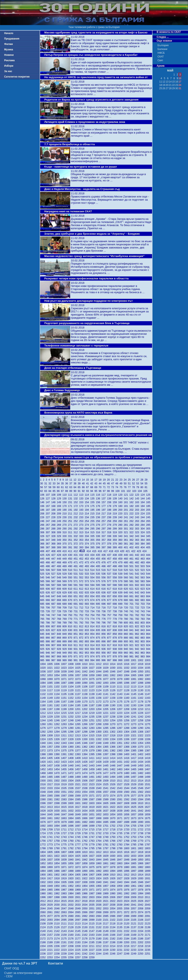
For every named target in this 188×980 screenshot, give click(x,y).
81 (146, 487)
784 (148, 619)
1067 (148, 675)
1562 (141, 792)
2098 (85, 920)
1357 (50, 747)
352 (76, 540)
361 (127, 540)
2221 (50, 950)
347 (49, 540)
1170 (85, 702)
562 (138, 578)
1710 (58, 830)
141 (127, 499)
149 (60, 502)
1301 (106, 732)
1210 (141, 709)
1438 (58, 766)
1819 (148, 852)
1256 (127, 720)
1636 (99, 811)
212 (76, 514)
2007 (120, 897)
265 (148, 521)
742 (138, 611)
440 (127, 555)
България (163, 45)
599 (121, 585)
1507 (92, 781)
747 (54, 615)
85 (55, 491)
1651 (92, 815)
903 (143, 641)
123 (138, 495)
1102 (58, 687)
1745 (78, 837)
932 (82, 649)
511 (76, 570)
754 (93, 615)
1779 (92, 845)
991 (76, 660)
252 (76, 521)
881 (132, 638)
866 (49, 638)
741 (132, 611)
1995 (148, 893)
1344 (72, 743)
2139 (148, 927)
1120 (72, 690)
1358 (58, 747)
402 (132, 547)
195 (93, 510)
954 (93, 653)
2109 (50, 924)
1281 (78, 728)
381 (127, 544)
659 (121, 596)
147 (49, 502)
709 (65, 608)
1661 (50, 818)
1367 (120, 747)
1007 (64, 664)
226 (43, 517)
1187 (92, 705)
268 (54, 525)
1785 (134, 845)
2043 (148, 905)
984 (148, 657)
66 (84, 487)
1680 (72, 822)
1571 (92, 796)
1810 (85, 852)
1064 (127, 675)
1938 (85, 882)
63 (71, 487)
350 (65, 540)
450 (71, 559)
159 (115, 502)
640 (127, 593)
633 (88, 593)
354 (88, 540)
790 (71, 623)
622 (138, 589)
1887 (64, 871)
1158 (113, 698)
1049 (134, 672)
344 (143, 536)
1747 (92, 837)
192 (76, 510)
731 (76, 611)
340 (121, 536)
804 (148, 623)
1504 (72, 781)
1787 (148, 845)
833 (88, 630)
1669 (106, 818)
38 (76, 484)
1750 (113, 837)
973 (88, 657)
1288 (127, 728)
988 (60, 660)
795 (99, 623)
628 (60, 593)
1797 (106, 848)
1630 (58, 811)
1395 (92, 754)
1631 (64, 811)
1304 (127, 732)
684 (148, 600)
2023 (120, 901)
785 (43, 623)
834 (93, 630)
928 (60, 649)
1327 (64, 739)
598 (115, 585)
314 (88, 532)
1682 (85, 822)
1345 (78, 743)
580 (127, 581)
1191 (120, 705)
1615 (64, 807)
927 (54, 649)
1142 (113, 694)
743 (143, 611)
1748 (99, 837)
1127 (120, 690)
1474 (85, 773)
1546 (141, 788)
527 (54, 574)
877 (110, 638)
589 (65, 585)
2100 (99, 920)
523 (143, 570)
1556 (99, 792)
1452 (44, 769)
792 (82, 623)
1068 (44, 679)
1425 (78, 762)
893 (88, 641)
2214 (113, 946)
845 (43, 634)
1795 (92, 848)
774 (93, 619)
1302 (113, 732)
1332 (99, 739)
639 (121, 593)
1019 (148, 664)
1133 (50, 694)
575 (99, 581)
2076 (44, 916)
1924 (99, 878)
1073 (78, 679)
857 (110, 634)
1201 (78, 709)
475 (99, 563)
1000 (127, 660)
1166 (58, 702)
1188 (99, 705)
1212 (44, 713)
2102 (113, 920)
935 (99, 649)
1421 (50, 762)
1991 (120, 893)
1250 (85, 720)
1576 (127, 796)
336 (99, 536)
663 (143, 596)
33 (55, 484)
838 (115, 630)
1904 (72, 875)
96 (101, 491)
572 (82, 581)
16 (92, 480)
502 (138, 566)
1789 (50, 848)
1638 (113, 811)
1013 (106, 664)
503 (143, 566)
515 (99, 570)
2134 (113, 927)
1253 (106, 720)
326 (43, 536)
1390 (58, 754)
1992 (127, 893)
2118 (113, 924)
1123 (92, 690)
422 (134, 551)
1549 (50, 792)
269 (60, 525)
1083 (148, 679)
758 (115, 615)
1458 (85, 769)
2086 (113, 916)
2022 (113, 901)
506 (49, 570)
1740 (44, 837)
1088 (72, 683)
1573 (106, 796)
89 (71, 491)
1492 (99, 777)
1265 (78, 724)
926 (49, 649)
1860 (99, 863)
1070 (58, 679)
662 (138, 596)
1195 (148, 705)
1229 (50, 717)
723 (143, 608)
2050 (85, 909)
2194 (85, 942)
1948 (44, 886)
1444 (99, 766)
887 (54, 641)
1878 (113, 867)
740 (127, 611)
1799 (120, 848)
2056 (127, 909)
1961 (134, 886)
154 (88, 502)
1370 (141, 747)
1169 (78, 702)
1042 (85, 672)
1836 (44, 860)
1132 (44, 694)
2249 (134, 954)
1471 (64, 773)
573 (88, 581)
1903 (64, 875)
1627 (148, 807)
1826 (85, 856)
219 (115, 514)
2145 (78, 931)
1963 (148, 886)
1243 (148, 717)
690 (71, 604)
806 (49, 626)
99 (113, 491)
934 (93, 649)
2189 (50, 942)
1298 (85, 732)
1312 (72, 736)
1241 (134, 717)
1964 (44, 890)
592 (82, 585)
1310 (58, 736)
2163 (92, 935)
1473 (78, 773)
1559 (120, 792)
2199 (120, 942)
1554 (85, 792)
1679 (64, 822)
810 (71, 626)
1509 (106, 781)
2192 (72, 942)
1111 (120, 687)
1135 (64, 694)
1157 (106, 698)
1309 (50, 736)
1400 (127, 754)
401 (127, 547)
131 (71, 499)
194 (88, 510)
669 (65, 600)
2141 (50, 931)
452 (82, 559)
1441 (78, 766)
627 (54, 593)
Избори (9, 66)
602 (138, 585)
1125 (106, 690)
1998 (58, 897)
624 (148, 589)
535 (99, 574)
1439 (64, 766)
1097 (134, 683)
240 (121, 517)
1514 (141, 781)
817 (110, 626)
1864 (127, 863)
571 (76, 581)
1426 (85, 762)
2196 (99, 942)
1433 (134, 762)
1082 (141, 679)
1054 (58, 675)
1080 (127, 679)
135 (93, 499)
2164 (99, 935)
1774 (58, 845)
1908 (99, 875)
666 (49, 600)
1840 (72, 860)
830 (71, 630)
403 (138, 547)
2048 (72, 909)
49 (122, 484)
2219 (148, 946)
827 (54, 630)
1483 (148, 773)
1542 (113, 788)
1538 (85, 788)
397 (104, 547)
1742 (58, 837)
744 (148, 611)
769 (65, 619)
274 (88, 525)
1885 (50, 871)
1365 (106, 747)
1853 (50, 863)
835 (99, 630)
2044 (44, 909)
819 (121, 626)
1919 (64, 878)
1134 (58, 694)
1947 (148, 882)
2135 (120, 927)
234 (88, 517)
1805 (50, 852)
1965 (50, 890)
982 (138, 657)
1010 (85, 664)
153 (82, 502)
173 (82, 506)
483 (143, 563)
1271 (120, 724)
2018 (85, 901)
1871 (64, 867)
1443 (92, 766)
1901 (50, 875)
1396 (99, 754)
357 (104, 540)
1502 (58, 781)
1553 (78, 792)
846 (49, 634)
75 (122, 487)
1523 (92, 784)
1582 (58, 799)
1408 (72, 758)
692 (82, 604)
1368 (127, 747)
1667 (92, 818)
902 (138, 641)
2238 (58, 954)
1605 (106, 803)
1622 (113, 807)
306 (43, 532)
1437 (50, 766)
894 (93, 641)
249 (60, 521)
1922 (85, 878)
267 (49, 525)
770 (71, 619)
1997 (50, 897)
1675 (148, 818)
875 (99, 638)
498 (115, 566)
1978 (141, 890)
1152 (72, 698)
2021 (106, 901)
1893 (106, 871)
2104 (127, 920)
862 (138, 634)
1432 (127, 762)
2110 (58, 924)
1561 (134, 792)
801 (132, 623)
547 (54, 578)
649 (65, 596)
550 (71, 578)
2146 (85, 931)
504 (148, 566)
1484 (44, 777)
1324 (44, 739)
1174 (113, 702)
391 (71, 547)
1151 (64, 698)
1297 (78, 732)
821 (132, 626)
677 (110, 600)
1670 (113, 818)
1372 (44, 751)
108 (54, 495)
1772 (44, 845)
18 (101, 480)
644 (148, 593)
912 (82, 645)
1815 (120, 852)
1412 (99, 758)
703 (143, 604)
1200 (72, 709)
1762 (85, 841)
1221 (106, 713)
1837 (50, 860)
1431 (120, 762)
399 (115, 547)
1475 (92, 773)
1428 (99, 762)
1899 (148, 871)
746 (49, 615)
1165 (50, 702)
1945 (134, 882)
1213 (50, 713)
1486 (58, 777)
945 (43, 653)
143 (138, 499)
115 (93, 495)
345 (148, 536)
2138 (141, 927)
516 (104, 570)
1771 (148, 841)
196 (99, 510)
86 (59, 491)
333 (82, 536)
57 (46, 487)
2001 (78, 897)
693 (88, 604)
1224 (127, 713)
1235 (92, 717)
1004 (44, 664)
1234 (85, 717)
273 (82, 525)
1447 (120, 766)
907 (54, 645)
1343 (64, 743)
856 (104, 634)
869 (65, 638)
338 (110, 536)
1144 (127, 694)
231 (71, 517)
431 (76, 555)
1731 (92, 833)
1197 (50, 709)
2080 (72, 916)
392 (76, 547)
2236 (44, 954)
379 (115, 544)
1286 (113, 728)
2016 (72, 901)
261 (127, 521)
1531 (148, 784)
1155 (92, 698)
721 (132, 608)
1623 (120, 807)
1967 (64, 890)
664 (148, 596)
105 (146, 491)
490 (71, 566)
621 (132, 589)
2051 (92, 909)
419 (117, 551)
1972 (99, 890)
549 (65, 578)
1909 (106, 875)
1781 (106, 845)
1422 (58, 762)
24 (126, 480)
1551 (64, 792)
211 (71, 514)
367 (49, 544)
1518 (58, 784)
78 (134, 487)
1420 (44, 762)
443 (143, 555)
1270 (113, 724)
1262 (58, 724)
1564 (44, 796)
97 (105, 491)
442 (138, 555)
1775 (64, 845)
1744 (72, 837)
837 (110, 630)
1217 (78, 713)
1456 (72, 769)
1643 (148, 811)
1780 (99, 845)
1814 (113, 852)
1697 (78, 826)
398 (110, 547)
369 (60, 544)
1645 (50, 815)
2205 (50, 946)
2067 (92, 912)
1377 (78, 751)
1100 (44, 687)
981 (132, 657)
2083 (92, 916)
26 (134, 480)
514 (93, 570)
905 (43, 645)
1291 (148, 728)
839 (121, 630)
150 (65, 502)
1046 (113, 672)
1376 (72, 751)
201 (127, 510)
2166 (113, 935)
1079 (120, 679)
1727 (64, 833)
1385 (134, 751)
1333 (106, 739)
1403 (148, 754)
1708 (44, 830)
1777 (78, 845)
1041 (78, 672)
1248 (72, 720)
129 (60, 499)
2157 (50, 935)
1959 (120, 886)
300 (121, 529)
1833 (134, 856)
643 (143, 593)
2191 (64, 942)
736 (104, 611)
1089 (78, 683)
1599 (64, 803)
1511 (120, 781)
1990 (113, 893)
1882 (141, 867)
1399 (120, 754)
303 (138, 529)
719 (121, 608)
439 (121, 555)
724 (148, 608)
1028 (99, 668)
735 (99, 611)
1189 (106, 705)
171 (71, 506)
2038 (113, 905)
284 (143, 525)
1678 (58, 822)
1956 (99, 886)
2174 (58, 939)
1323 (148, 736)
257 (104, 521)
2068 (99, 912)
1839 (64, 860)
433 (88, 555)
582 (138, 581)
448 (60, 559)
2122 (141, 924)
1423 (64, 762)
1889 (78, 871)
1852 (44, 863)
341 (127, 536)
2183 (120, 939)
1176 (127, 702)
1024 (72, 668)
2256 (72, 957)
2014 (58, 901)
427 (54, 555)
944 (148, 649)
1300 (99, 732)
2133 (106, 927)
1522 (85, 784)
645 (43, 596)
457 (110, 559)
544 (148, 574)
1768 (127, 841)
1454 (58, 769)
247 (49, 521)
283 (138, 525)
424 (145, 551)
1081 (134, 679)
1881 (134, 867)
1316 (99, 736)
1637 (106, 811)
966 (49, 657)
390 (65, 547)
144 (143, 499)
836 (104, 630)
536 (104, 574)
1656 (127, 815)
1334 (113, 739)
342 (132, 536)
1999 (64, 897)
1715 (92, 830)
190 (65, 510)
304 (143, 529)
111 (71, 495)
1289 (134, 728)
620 (127, 589)
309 (60, 532)
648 (60, 596)
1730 (85, 833)
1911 (120, 875)
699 (121, 604)
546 (49, 578)
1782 (113, 845)
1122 (85, 690)
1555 (92, 792)
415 (95, 551)
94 (92, 491)
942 (138, 649)
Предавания (12, 39)
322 (132, 532)
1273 (134, 724)
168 (54, 506)
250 (65, 521)
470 (71, 563)
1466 (141, 769)
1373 (50, 751)
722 (138, 608)
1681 (78, 822)
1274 (141, 724)
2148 (99, 931)
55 (146, 484)
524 (148, 570)
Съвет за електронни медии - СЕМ (23, 975)
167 (49, 506)
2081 (78, 916)
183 (138, 506)
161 (127, 502)
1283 (92, 728)
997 (110, 660)
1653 (106, 815)
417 (106, 551)
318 (110, 532)
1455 (64, 769)
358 (110, 540)
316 (99, 532)
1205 (106, 709)
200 (121, 510)
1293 (50, 732)
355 (93, 540)
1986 (85, 893)
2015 (64, 901)
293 (82, 529)
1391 (64, 754)
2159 (64, 935)
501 (132, 566)
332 (76, 536)
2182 (113, 939)
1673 (134, 818)
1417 (134, 758)
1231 (64, 717)
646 (49, 596)
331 (71, 536)
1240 (127, 717)
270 (65, 525)
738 (115, 611)
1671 (120, 818)
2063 (64, 912)
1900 (44, 875)
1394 (85, 754)
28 (142, 480)
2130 (85, 927)
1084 (44, 683)
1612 (44, 807)
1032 (127, 668)
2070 (113, 912)
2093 (50, 920)
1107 (92, 687)
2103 (120, 920)
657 (110, 596)
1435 (148, 762)
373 (82, 544)
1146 (141, 694)
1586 (85, 799)
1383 (120, 751)
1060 (99, 675)
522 (138, 570)
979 (121, 657)
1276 (44, 728)
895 (99, 641)
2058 (141, 909)
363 (138, 540)
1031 (120, 668)
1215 (64, 713)
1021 (50, 668)
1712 (72, 830)
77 (130, 487)
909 (65, 645)
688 (60, 604)
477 (110, 563)
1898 (141, 871)
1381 (106, 751)
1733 (106, 833)
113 (82, 495)
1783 (120, 845)
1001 (134, 660)
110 (65, 495)
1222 (113, 713)
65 (80, 487)
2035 (92, 905)
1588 (99, 799)
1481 (134, 773)
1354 (141, 743)
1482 (141, 773)
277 (104, 525)
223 (138, 514)
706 (49, 608)
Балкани (162, 49)
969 (65, 657)
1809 (78, 852)
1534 (58, 788)
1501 (50, 781)
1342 (58, 743)
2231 (120, 950)
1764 (99, 841)
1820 (44, 856)
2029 (50, 905)
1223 (120, 713)
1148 (44, 698)
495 (99, 566)
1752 (127, 837)
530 (71, 574)
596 (104, 585)
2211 (92, 946)
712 (82, 608)
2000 (72, 897)
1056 (72, 675)
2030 (58, 905)
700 (127, 604)
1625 (134, 807)
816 (104, 626)
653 (88, 596)
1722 (141, 830)
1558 (113, 792)
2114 (85, 924)
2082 (85, 916)
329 (60, 536)
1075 (92, 679)
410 (65, 551)
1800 (127, 848)
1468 (44, 773)
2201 (134, 942)
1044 (99, 672)
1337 (134, 739)
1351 (120, 743)
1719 (120, 830)
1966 (58, 890)
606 (49, 589)
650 (71, 596)
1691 (148, 822)
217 (104, 514)
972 (82, 657)
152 (76, 502)
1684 (99, 822)
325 (148, 532)
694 (93, 604)
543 (143, 574)
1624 (127, 807)
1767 (120, 841)
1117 (50, 690)
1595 (148, 799)
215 (93, 514)
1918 (58, 878)
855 (99, 634)
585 (43, 585)
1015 (120, 664)
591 (76, 585)
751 (76, 615)
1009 (78, 664)
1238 (113, 717)
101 (124, 491)
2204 (44, 946)
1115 (148, 687)
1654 (113, 815)
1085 (50, 683)
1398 (113, 754)
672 (82, 600)
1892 (99, 871)
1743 (64, 837)
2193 (78, 942)
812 (82, 626)
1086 (58, 683)
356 (99, 540)
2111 (64, 924)
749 (65, 615)
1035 (148, 668)
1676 (44, 822)
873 (88, 638)
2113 (78, 924)
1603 (92, 803)
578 (115, 581)
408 (54, 551)
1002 (141, 660)
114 (88, 495)
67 (88, 487)
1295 (64, 732)
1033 (134, 668)
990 (71, 660)
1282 (85, 728)
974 (93, 657)
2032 (72, 905)
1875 (92, 867)
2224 (72, 950)
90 (76, 491)
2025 (134, 901)
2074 (141, 912)
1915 (148, 875)
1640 (127, 811)
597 (110, 585)
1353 (134, 743)
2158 (58, 935)
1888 (72, 871)
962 (138, 653)
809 (65, 626)
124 (143, 495)
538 (115, 574)
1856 (72, 863)
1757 (50, 841)
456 (104, 559)
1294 (58, 732)
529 (65, 574)
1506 (85, 781)
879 (121, 638)
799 (121, 623)
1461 (106, 769)
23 (122, 480)
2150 (113, 931)
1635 (92, 811)
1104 (72, 687)
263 (138, 521)
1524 (99, 784)
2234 (141, 950)
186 (43, 510)
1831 (120, 856)
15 (88, 480)
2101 (106, 920)
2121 (134, 924)
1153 (78, 698)
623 (143, 589)
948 (60, 653)
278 (110, 525)
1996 (44, 897)
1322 (141, 736)
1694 (58, 826)
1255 (120, 720)
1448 (127, 766)
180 (121, 506)
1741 (50, 837)
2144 (72, 931)
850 (71, 634)
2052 (99, 909)
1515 (148, 781)
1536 (72, 788)
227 (49, 517)
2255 (64, 957)
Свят (160, 60)
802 (138, 623)
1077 (106, 679)
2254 (58, 957)
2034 (85, 905)
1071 (64, 679)
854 (93, 634)
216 (99, 514)
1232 (72, 717)
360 (121, 540)
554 (93, 578)
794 (93, 623)
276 (99, 525)
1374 (58, 751)
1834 (141, 856)
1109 (106, 687)
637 (110, 593)
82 (42, 491)
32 (51, 484)
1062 (113, 675)
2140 (44, 931)
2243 (92, 954)
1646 (58, 815)
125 (148, 495)
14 (84, 480)
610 (71, 589)
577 (110, 581)
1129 (134, 690)
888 (60, 641)
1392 (72, 754)
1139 (92, 694)
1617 (78, 807)
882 (138, 638)
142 (132, 499)
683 (143, 600)
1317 (106, 736)
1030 (113, 668)
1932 (44, 882)
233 (82, 517)
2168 (127, 935)
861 (132, 634)
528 (60, 574)
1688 (127, 822)
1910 (113, 875)
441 (132, 555)
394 (88, 547)
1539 (92, 788)
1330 (85, 739)
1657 (134, 815)
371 (71, 544)
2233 (134, 950)
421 (128, 551)
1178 (141, 702)
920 (127, 645)
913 (88, 645)
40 (84, 484)
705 (43, 608)
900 (127, 641)
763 (143, 615)
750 (71, 615)
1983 (64, 893)
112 (76, 495)
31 (46, 484)
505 (43, 570)
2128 (72, 927)
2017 (78, 901)
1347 (92, 743)
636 (104, 593)
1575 (120, 796)
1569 (78, 796)
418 (112, 551)
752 (82, 615)
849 (65, 634)
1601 (78, 803)
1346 (85, 743)
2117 (106, 924)
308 (54, 532)
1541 (106, 788)
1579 (148, 796)
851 (76, 634)
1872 (72, 867)
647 (54, 596)
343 (138, 536)
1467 (148, 769)
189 (60, 510)
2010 (141, 897)
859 (121, 634)
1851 (148, 860)
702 (138, 604)
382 (132, 544)
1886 (58, 871)
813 (88, 626)
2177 (78, 939)
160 (121, 502)
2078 (58, 916)
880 (127, 638)
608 (60, 589)
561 (132, 578)
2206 (58, 946)
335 (93, 536)
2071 (120, 912)
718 (115, 608)
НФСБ (161, 53)
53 (138, 484)
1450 (141, 766)
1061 (106, 675)
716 (104, 608)
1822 (58, 856)
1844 (99, 860)
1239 (120, 717)
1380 (99, 751)
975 (99, 657)
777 (110, 619)
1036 (44, 672)
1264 (72, 724)
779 (121, 619)
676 (104, 600)
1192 (127, 705)
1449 (134, 766)
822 (138, 626)
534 (93, 574)
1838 (58, 860)
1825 (78, 856)
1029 (106, 668)
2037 (106, 905)
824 (148, 626)
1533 (50, 788)
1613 (50, 807)
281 (127, 525)
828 (60, 630)
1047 (120, 672)
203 (138, 510)
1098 (141, 683)
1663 (64, 818)
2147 (92, 931)
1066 (141, 675)
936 (104, 649)
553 (88, 578)
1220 (99, 713)
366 (43, 544)
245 (148, 517)
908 (60, 645)
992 (82, 660)
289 (60, 529)
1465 (134, 769)
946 (49, 653)
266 (43, 525)
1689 (134, 822)
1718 (113, 830)
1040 (72, 672)
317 (104, 532)
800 (127, 623)
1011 (92, 664)
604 (148, 585)
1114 (141, 687)
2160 (72, 935)
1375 (64, 751)
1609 (134, 803)
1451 (148, 766)
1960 (127, 886)
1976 (127, 890)
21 (113, 480)
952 (82, 653)
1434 (141, 762)
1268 (99, 724)
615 (99, 589)
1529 (134, 784)
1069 (50, 679)
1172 (99, 702)
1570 (85, 796)
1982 (58, 893)
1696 (72, 826)
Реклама (9, 60)
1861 (106, 863)
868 (60, 638)
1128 (127, 690)
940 (127, 649)
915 (99, 645)
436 (104, 555)
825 (43, 630)
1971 (92, 890)
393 (82, 547)
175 (93, 506)
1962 (141, 886)
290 (65, 529)
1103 (64, 687)
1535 (64, 788)
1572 (99, 796)
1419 (148, 758)
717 (110, 608)
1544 (127, 788)
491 (76, 566)
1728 (72, 833)
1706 (141, 826)
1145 (134, 694)
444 (148, 555)
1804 (44, 852)
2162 (85, 935)
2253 (50, 957)
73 (113, 487)
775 (99, 619)
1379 (92, 751)
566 (49, 581)
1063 (120, 675)
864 (148, 634)
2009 (134, 897)
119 (115, 495)
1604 (99, 803)
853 (88, 634)
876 (104, 638)
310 (65, 532)
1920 (72, 878)
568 (60, 581)
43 (97, 484)
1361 (78, 747)
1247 (64, 720)
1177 (134, 702)
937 (110, 649)
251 (71, 521)
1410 (85, 758)
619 (121, 589)
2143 (64, 931)
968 (60, 657)
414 (90, 551)
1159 (120, 698)
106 (43, 495)
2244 (99, 954)
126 (43, 499)
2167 (120, 935)
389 (60, 547)
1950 (58, 886)
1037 (50, 672)
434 (93, 555)
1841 (78, 860)
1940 (99, 882)
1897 (134, 871)
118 (110, 495)
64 (76, 487)
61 (63, 487)
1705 (134, 826)
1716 (99, 830)
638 (115, 593)
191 (71, 510)
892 (82, 641)
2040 (127, 905)
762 (138, 615)
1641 (134, 811)
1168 (72, 702)
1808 (72, 852)
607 (54, 589)
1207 (120, 709)
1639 (120, 811)
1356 (44, 747)
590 (71, 585)
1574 (113, 796)
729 (65, 611)
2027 (148, 901)
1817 (134, 852)
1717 (106, 830)
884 (148, 638)
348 (54, 540)
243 (138, 517)
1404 (44, 758)
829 (65, 630)
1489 (78, 777)
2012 (44, 901)
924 (148, 645)
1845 (106, 860)
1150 (58, 698)
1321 (134, 736)
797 (110, 623)
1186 (85, 705)
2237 (50, 954)
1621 (106, 807)
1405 (50, 758)
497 (110, 566)
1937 (78, 882)
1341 (50, 743)
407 (49, 551)
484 (148, 563)
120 (121, 495)
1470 (58, 773)
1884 (44, 871)
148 (54, 502)
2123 (148, 924)
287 (49, 529)
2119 (120, 924)
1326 (58, 739)
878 (115, 638)
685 (43, 604)
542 (138, 574)
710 (71, 608)
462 (138, 559)
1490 (85, 777)
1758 (58, 841)
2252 (44, 957)
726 (49, 611)
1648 (72, 815)
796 (104, 623)
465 (43, 563)
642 (138, 593)
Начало (9, 33)
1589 (106, 799)
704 (148, 604)
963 (143, 653)
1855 (64, 863)
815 (99, 626)
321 (127, 532)
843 (143, 630)
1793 (78, 848)
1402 (141, 754)
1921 (78, 878)
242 (132, 517)
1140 (99, 694)
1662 (58, 818)
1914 (141, 875)
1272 (127, 724)
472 (82, 563)
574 (93, 581)
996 (104, 660)
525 (43, 574)
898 (115, 641)
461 (132, 559)
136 (99, 499)
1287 (120, 728)
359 (115, 540)
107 (49, 495)
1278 (58, 728)
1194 (141, 705)
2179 (92, 939)
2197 (106, 942)
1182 (58, 705)
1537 (78, 788)
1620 (99, 807)
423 (140, 551)
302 (132, 529)
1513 (134, 781)
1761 (78, 841)
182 (132, 506)
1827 (92, 856)
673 (88, 600)
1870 (58, 867)
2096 (72, 920)
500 (127, 566)
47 (113, 484)
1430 (113, 762)
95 (97, 491)
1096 (127, 683)
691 (76, 604)
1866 (141, 863)
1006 (58, 664)
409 (60, 551)
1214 (58, 713)
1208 (127, 709)
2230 (113, 950)
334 (88, 536)
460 (127, 559)
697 (110, 604)
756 (104, 615)
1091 (92, 683)
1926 (113, 878)
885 (43, 641)
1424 (72, 762)
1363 (92, 747)
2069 (106, 912)
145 (148, 499)
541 (132, 574)
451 (76, 559)
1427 (92, 762)
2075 (148, 912)
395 (93, 547)
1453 (50, 769)
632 (82, 593)
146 (43, 502)
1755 (148, 837)
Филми (9, 44)
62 (67, 487)
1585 (78, 799)
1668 (99, 818)
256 (99, 521)
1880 (127, 867)
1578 (141, 796)
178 (110, 506)
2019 (92, 901)
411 (71, 551)
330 (65, 536)
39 (80, 484)
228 (54, 517)
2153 (134, 931)
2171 (148, 935)
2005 (106, 897)
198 (110, 510)
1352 (127, 743)
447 (54, 559)
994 (93, 660)
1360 (72, 747)
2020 (99, 901)
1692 (44, 826)
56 (42, 487)
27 (138, 480)
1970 (85, 890)
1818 (141, 852)
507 (54, 570)
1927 (120, 878)
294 (88, 529)
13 (80, 480)
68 (92, 487)
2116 (99, 924)
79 (138, 487)
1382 (113, 751)
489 (65, 566)
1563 (148, 792)
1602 (85, 803)
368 (54, 544)
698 (115, 604)
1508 (99, 781)
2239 (64, 954)
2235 (148, 950)
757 (110, 615)
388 (54, 547)
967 (54, 657)
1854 (58, 863)
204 (143, 510)
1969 (78, 890)
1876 (99, 867)
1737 (134, 833)
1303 (120, 732)
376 (99, 544)
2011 (148, 897)
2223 (64, 950)
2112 (72, 924)
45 (105, 484)
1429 (106, 762)
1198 (58, 709)
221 (127, 514)
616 (104, 589)
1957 (106, 886)
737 (110, 611)
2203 (148, 942)
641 (132, 593)
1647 (64, 815)
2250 (141, 954)
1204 (99, 709)
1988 (99, 893)
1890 (85, 871)
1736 (127, 833)
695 (99, 604)
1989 (106, 893)
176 (99, 506)
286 (43, 529)
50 (126, 484)
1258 (141, 720)
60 (59, 487)
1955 (92, 886)
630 (71, 593)
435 (99, 555)
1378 (85, 751)
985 (43, 660)
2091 (148, 916)
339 (115, 536)
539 (121, 574)
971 (76, 657)
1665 (78, 818)
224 (143, 514)
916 (104, 645)
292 (76, 529)
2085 (106, 916)
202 (132, 510)
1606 (113, 803)
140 (121, 499)
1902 (58, 875)
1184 (72, 705)
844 (148, 630)
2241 (78, 954)
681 (132, 600)
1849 (134, 860)
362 (132, 540)
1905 (78, 875)
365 (148, 540)
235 (93, 517)
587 (54, 585)
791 (76, 623)
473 (88, 563)
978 (115, 657)
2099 (92, 920)
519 (121, 570)
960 (127, 653)
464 (148, 559)
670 (71, 600)
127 (49, 499)
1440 (72, 766)
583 (143, 581)
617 (110, 589)
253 (82, 521)
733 (88, 611)
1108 (99, 687)
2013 (50, 901)
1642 (141, 811)
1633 (78, 811)
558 (115, 578)
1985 (78, 893)
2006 (113, 897)
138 (110, 499)
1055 (64, 675)
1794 (85, 848)
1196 (44, 709)
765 (43, 619)
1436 (44, 766)
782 (138, 619)
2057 (134, 909)
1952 (72, 886)
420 (123, 551)
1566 (58, 796)
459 (121, 559)
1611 (148, 803)
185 (148, 506)
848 (60, 634)
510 (71, 570)
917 (110, 645)
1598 (58, 803)
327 (49, 536)
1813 (106, 852)
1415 (120, 758)
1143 (120, 694)
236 (99, 517)
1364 (99, 747)
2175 (64, 939)
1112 (127, 687)
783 (143, 619)
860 (127, 634)
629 (65, 593)
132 (76, 499)
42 (92, 484)
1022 (58, 668)
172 (76, 506)
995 (99, 660)
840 (127, 630)
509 (65, 570)
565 (43, 581)
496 (104, 566)
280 (121, 525)
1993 (134, 893)
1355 (148, 743)
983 (143, 657)
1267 (92, 724)
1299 (92, 732)
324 (143, 532)
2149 (106, 931)
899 (121, 641)
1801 (134, 848)
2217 (134, 946)
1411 (92, 758)
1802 (141, 848)
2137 (134, 927)
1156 (99, 698)
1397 (106, 754)
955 (99, 653)
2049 (78, 909)
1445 (106, 766)
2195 (92, 942)
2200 (127, 942)
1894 (113, 871)
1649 (78, 815)
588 (60, 585)
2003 (92, 897)
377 (104, 544)
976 (104, 657)
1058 (85, 675)
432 (82, 555)
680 (127, 600)
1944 (127, 882)
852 (82, 634)
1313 (78, 736)
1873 (78, 867)
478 (115, 563)
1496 (127, 777)
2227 (92, 950)
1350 (113, 743)
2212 (99, 946)
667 (54, 600)
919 (121, 645)
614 (93, 589)
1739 (148, 833)
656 (104, 596)
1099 (148, 683)
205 (148, 510)
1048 (127, 672)
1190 (113, 705)
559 (121, 578)
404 (143, 547)
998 (115, 660)
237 (104, 517)
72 (109, 487)
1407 (64, 758)
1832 (127, 856)
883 (143, 638)
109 (60, 495)
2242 (85, 954)
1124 (99, 690)
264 (143, 521)
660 (127, 596)
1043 (92, 672)
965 (43, 657)
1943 (120, 882)
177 (104, 506)
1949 (50, 886)
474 (93, 563)
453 (88, 559)
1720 (127, 830)
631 (76, 593)
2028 (44, 905)
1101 (50, 687)
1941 (106, 882)
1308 (44, 736)
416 (101, 551)
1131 (148, 690)
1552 (72, 792)
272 (76, 525)
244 (143, 517)
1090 (85, 683)
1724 (44, 833)
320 (121, 532)
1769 (134, 841)
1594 (141, 799)
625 (43, 593)
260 (121, 521)
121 (127, 495)
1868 (44, 867)
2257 (78, 957)
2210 (85, 946)
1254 (113, 720)
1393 (78, 754)
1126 (113, 690)
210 (65, 514)
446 (49, 559)
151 (71, 502)
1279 (64, 728)
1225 (134, 713)
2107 (148, 920)
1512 (127, 781)
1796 (99, 848)
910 (71, 645)
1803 (148, 848)
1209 (134, 709)
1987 (92, 893)
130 (65, 499)
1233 (78, 717)
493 (88, 566)
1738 (141, 833)
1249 (78, 720)
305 (148, 529)
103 (135, 491)
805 (43, 626)
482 (138, 563)
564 (148, 578)
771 (76, 619)
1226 (141, 713)
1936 (72, 882)
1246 (58, 720)
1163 (148, 698)
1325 (50, 739)
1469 (50, 773)
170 (65, 506)
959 (121, 653)
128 (54, 499)
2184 (127, 939)
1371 (148, 747)
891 (76, 641)
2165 (106, 935)
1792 (72, 848)
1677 (50, 822)
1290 (141, 728)
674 (93, 600)
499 (121, 566)
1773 (50, 845)
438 (115, 555)
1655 (120, 815)
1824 (72, 856)
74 (117, 487)
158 (110, 502)
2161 (78, 935)
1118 (58, 690)
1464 (127, 769)
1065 (134, 675)
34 (59, 484)
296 (99, 529)
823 (143, 626)
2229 (106, 950)
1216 (72, 713)
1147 (148, 694)
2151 (120, 931)
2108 (44, 924)
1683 (92, 822)
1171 (92, 702)
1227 (148, 713)
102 (129, 491)
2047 (64, 909)
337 (104, 536)
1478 (113, 773)
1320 (127, 736)
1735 (120, 833)
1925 (106, 878)
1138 (85, 694)
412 (76, 551)
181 (127, 506)
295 (93, 529)
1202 (85, 709)
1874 (85, 867)
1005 (50, 664)
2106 (141, 920)
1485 (50, 777)
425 (43, 555)
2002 (85, 897)
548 (60, 578)
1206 (113, 709)
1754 (141, 837)
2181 (106, 939)
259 (115, 521)
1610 (141, 803)
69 (97, 487)
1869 (50, 867)
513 (88, 570)
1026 (85, 668)
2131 (92, 927)
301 (127, 529)
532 (82, 574)
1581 (50, 799)
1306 (141, 732)
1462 (113, 769)
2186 (141, 939)
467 (54, 563)
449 (65, 559)
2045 (50, 909)
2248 (127, 954)
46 (109, 484)
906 (49, 645)
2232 (127, 950)
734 (93, 611)
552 (82, 578)
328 (54, 536)
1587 (92, 799)
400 (121, 547)
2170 (141, 935)
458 (115, 559)
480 (127, 563)
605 (43, 589)
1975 (120, 890)
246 (43, 521)
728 (60, 611)
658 (115, 596)
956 (104, 653)
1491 (92, 777)
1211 (148, 709)
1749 (106, 837)
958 (115, 653)
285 (148, 525)
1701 (106, 826)
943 (143, 649)
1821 (50, 856)
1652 (99, 815)
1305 (134, 732)
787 (54, 623)
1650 (85, 815)
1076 (99, 679)
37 (71, 484)
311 (71, 532)
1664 (72, 818)
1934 (58, 882)
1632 (72, 811)
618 (115, 589)
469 (65, 563)
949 (65, 653)
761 (132, 615)
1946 (141, 882)
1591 (120, 799)
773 (88, 619)
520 (127, 570)
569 (65, 581)
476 (104, 563)
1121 (78, 690)
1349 (106, 743)
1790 (58, 848)
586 (49, 585)
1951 (64, 886)
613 (88, 589)
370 (65, 544)
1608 (127, 803)
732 (82, 611)
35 (63, 484)
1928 (127, 878)
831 (76, 630)
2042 (141, 905)
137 (104, 499)
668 (60, 600)
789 (65, 623)
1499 (148, 777)
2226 (85, 950)
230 (65, 517)
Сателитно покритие (17, 77)
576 (104, 581)
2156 (44, 935)
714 (93, 608)
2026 (141, 901)
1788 (44, 848)
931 (76, 649)
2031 (64, 905)
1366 (113, 747)
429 (65, 555)
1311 (64, 736)
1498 (141, 777)
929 (65, 649)
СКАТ (161, 57)
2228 (99, 950)
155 (93, 502)
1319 (120, 736)
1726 (58, 833)
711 (76, 608)
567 (54, 581)
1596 (44, 803)
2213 (106, 946)
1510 (113, 781)
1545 (134, 788)
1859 (92, 863)
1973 (106, 890)
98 (109, 491)
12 (76, 480)
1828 (99, 856)
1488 (72, 777)
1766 (113, 841)
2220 (44, 950)
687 (54, 604)
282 (132, 525)
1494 (113, 777)
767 (54, 619)
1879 (120, 867)
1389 (50, 754)
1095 (120, 683)
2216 (127, 946)
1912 (127, 875)
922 (138, 645)
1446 (113, 766)
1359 (64, 747)
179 (115, 506)
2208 (72, 946)
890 (71, 641)
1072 (72, 679)
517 (110, 570)
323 (138, 532)
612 (82, 589)
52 (134, 484)
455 (99, 559)
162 (132, 502)
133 (82, 499)
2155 (148, 931)
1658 (141, 815)
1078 (113, 679)
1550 (58, 792)
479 (121, 563)
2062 (58, 912)
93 (88, 491)
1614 (58, 807)
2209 (78, 946)
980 (127, 657)
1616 (72, 807)
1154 (85, 698)
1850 (141, 860)
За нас (8, 71)
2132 (99, 927)
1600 (72, 803)
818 (115, 626)
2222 (58, 950)
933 (88, 649)
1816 (127, 852)
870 (71, 638)
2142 (58, 931)
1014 (113, 664)
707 (54, 608)
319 (115, 532)
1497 (134, 777)
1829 (106, 856)
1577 (134, 796)
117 (104, 495)
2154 (141, 931)
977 (110, 657)
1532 (44, 788)
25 (130, 480)
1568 (72, 796)
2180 (99, 939)
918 (115, 645)
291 (71, 529)
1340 (44, 743)
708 (60, 608)
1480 (127, 773)
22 (117, 480)
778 (115, 619)
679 (121, 600)
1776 (72, 845)
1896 (127, 871)
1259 (148, 720)
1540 (99, 788)
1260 (44, 724)
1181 (50, 705)
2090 (141, 916)
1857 (78, 863)
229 (60, 517)
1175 (120, 702)
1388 (44, 754)
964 (148, 653)
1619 (92, 807)
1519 (64, 784)
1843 (92, 860)
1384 (127, 751)
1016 (127, 664)
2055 (120, 909)
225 (148, 514)
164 (143, 502)
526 (49, 574)
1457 (78, 769)
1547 (148, 788)
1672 (127, 818)
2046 (58, 909)
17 (97, 480)
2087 (120, 916)
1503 (64, 781)
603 (143, 585)
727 (54, 611)
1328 (72, 739)
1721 (134, 830)
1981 (50, 893)
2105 (134, 920)
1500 (44, 781)
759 (121, 615)
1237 (106, 717)
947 (54, 653)
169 (60, 506)
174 (88, 506)
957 (110, 653)
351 (71, 540)
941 (132, 649)
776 (104, 619)
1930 (141, 878)
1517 (50, 784)
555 (99, 578)
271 (71, 525)
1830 (113, 856)
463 (143, 559)
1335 (120, 739)
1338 (141, 739)
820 (127, 626)
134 (88, 499)
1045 (106, 672)
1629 (50, 811)
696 (104, 604)
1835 (148, 856)
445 (43, 559)
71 (105, 487)
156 (99, 502)
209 (60, 514)
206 (43, 514)
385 (148, 544)
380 (121, 544)
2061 (50, 912)
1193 (134, 705)
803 (143, 623)
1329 (78, 739)
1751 (120, 837)
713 (88, 608)
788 (60, 623)
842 (138, 630)
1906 (85, 875)
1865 (134, 863)
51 (130, 484)
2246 (113, 954)
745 (43, 615)
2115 (92, 924)
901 (132, 641)
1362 (85, 747)
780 (127, 619)
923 (143, 645)
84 (51, 491)
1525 (106, 784)
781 (132, 619)
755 (99, 615)
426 (49, 555)
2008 (127, 897)
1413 (106, 758)
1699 (92, 826)
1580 (44, 799)
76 (126, 487)
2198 (113, 942)
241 (127, 517)
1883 (148, 867)
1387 (148, 751)
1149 (50, 698)
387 (49, 547)
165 (148, 502)
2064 (72, 912)
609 (65, 589)
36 (67, 484)
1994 (141, 893)
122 (132, 495)
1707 (148, 826)
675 (99, 600)
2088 (127, 916)
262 (132, 521)
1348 (99, 743)
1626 (141, 807)
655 (99, 596)
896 (104, 641)
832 (82, 630)
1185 (78, 705)
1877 (106, 867)
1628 (44, 811)
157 (104, 502)
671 (76, 600)
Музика (9, 50)
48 (117, 484)
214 (88, 514)
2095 (64, 920)
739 (121, 611)
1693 (50, 826)
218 (110, 514)
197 (104, 510)
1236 (99, 717)
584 (148, 581)
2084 (99, 916)
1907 (92, 875)
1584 (72, 799)
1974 (113, 890)
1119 (64, 690)
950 (71, 653)
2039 (120, 905)
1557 (106, 792)
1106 (85, 687)
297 (104, 529)
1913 (134, 875)
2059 (148, 909)
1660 (44, 818)
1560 (127, 792)
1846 (113, 860)
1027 (92, 668)
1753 (134, 837)
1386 (141, 751)
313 (82, 532)
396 (99, 547)
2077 (50, 916)
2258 (85, 957)
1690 (141, 822)
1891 (92, 871)
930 (71, 649)
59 (55, 487)
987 (54, 660)
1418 (141, 758)
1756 (44, 841)
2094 (58, 920)
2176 (72, 939)
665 (43, 600)
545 (43, 578)
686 (49, 604)
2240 (72, 954)
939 (121, 649)
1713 (78, 830)
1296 (72, 732)
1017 (134, 664)
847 (54, 634)
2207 (64, 946)
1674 (141, 818)
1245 (50, 720)
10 (67, 480)
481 (132, 563)
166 (43, 506)
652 (82, 596)
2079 (64, 916)
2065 (78, 912)
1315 (92, 736)
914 (93, 645)
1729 (78, 833)
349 (60, 540)
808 (60, 626)
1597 (50, 803)
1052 (44, 675)
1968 (72, 890)
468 (60, 563)
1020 (44, 668)
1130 (141, 690)
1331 (92, 739)
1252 (99, 720)
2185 (134, 939)
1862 (113, 863)
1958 (113, 886)
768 (60, 619)
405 (148, 547)
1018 (141, 664)
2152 (127, 931)
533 (88, 574)
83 (46, 491)
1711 (64, 830)
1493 (106, 777)
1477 (106, 773)
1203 (92, 709)
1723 (148, 830)
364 (143, 540)
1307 (148, 732)
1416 (127, 758)
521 (132, 570)
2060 (44, 912)
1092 (99, 683)
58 (51, 487)
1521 (78, 784)
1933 (50, 882)
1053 (50, 675)
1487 (64, 777)
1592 (127, 799)
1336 (127, 739)
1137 (78, 694)
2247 (120, 954)
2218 (141, 946)
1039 (64, 672)
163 (138, 502)
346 (43, 540)
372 (76, 544)
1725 (50, 833)
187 (49, 510)
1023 (64, 668)
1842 (85, 860)
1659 (148, 815)
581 (132, 581)
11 (71, 480)
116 (99, 495)
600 (127, 585)
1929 (134, 878)
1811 (92, 852)
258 (110, 521)
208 (54, 514)
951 (76, 653)
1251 (92, 720)
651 (76, 596)
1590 (113, 799)
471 (76, 563)
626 (49, 593)
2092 (44, 920)
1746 (85, 837)
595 (99, 585)
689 (65, 604)
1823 (64, 856)
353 (82, 540)
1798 (113, 848)
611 (76, 589)
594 (93, 585)
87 (63, 491)
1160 (127, 698)
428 (60, 555)
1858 (85, 863)
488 (60, 566)
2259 (92, 957)
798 (115, 623)
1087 (64, 683)
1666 (85, 818)
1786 (141, 845)
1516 (44, 784)
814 (93, 626)
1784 (127, 845)
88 (67, 491)
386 (43, 547)
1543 (120, 788)
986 (49, 660)
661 (132, 596)
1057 (78, 675)
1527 (120, 784)
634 (93, 593)
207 (49, 514)
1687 (120, 822)
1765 (106, 841)
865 (43, 638)
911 (76, 645)
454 (93, 559)
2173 (50, 939)
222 (132, 514)
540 (127, 574)
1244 (44, 720)
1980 (44, 893)
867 (54, 638)
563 (143, 578)
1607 (120, 803)
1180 (44, 705)
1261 (50, 724)
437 (110, 555)
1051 (148, 672)
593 (88, 585)
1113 (134, 687)
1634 (85, 811)
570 (71, 581)
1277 (50, 728)
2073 (134, 912)
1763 (92, 841)
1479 (120, 773)
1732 (99, 833)
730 (71, 611)
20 (109, 480)
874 (93, 638)
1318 (113, 736)
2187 (148, 939)
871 (76, 638)
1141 (106, 694)
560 (127, 578)
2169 (134, 935)
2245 (106, 954)
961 (132, 653)
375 (93, 544)
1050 (141, 672)
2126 (58, 927)
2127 (64, 927)
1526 (113, 784)
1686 (113, 822)
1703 (120, 826)
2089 (134, 916)
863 (143, 634)
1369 (134, 747)
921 (132, 645)
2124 (44, 927)
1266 (85, 724)
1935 (64, 882)
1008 (72, 664)
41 (88, 484)
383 (138, 544)
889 (65, 641)
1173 (106, 702)
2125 (50, 927)
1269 (106, 724)
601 (132, 585)
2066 (85, 912)
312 (76, 532)
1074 (85, 679)
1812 (99, 852)
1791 (64, 848)
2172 (44, 939)
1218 (85, 713)
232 (76, 517)
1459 (92, 769)
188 (54, 510)
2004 (99, 897)
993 (88, 660)
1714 (85, 830)
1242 (141, 717)
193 (82, 510)
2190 (58, 942)
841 (132, 630)
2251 (148, 954)
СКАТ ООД (11, 968)
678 (115, 600)
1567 (64, 796)
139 (115, 499)
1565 (50, 796)
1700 (99, 826)
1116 (44, 690)
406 (43, 551)
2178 (85, 939)
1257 (134, 720)
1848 (127, 860)
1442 (85, 766)
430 (71, 555)
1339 (148, 739)
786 (49, 623)
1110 (113, 687)
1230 (58, 717)
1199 (64, 709)
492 (82, 566)
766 (49, 619)
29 (146, 480)
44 (101, 484)
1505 (78, 781)
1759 (64, 841)
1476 (99, 773)
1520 (72, 784)
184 (143, 506)
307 (49, 532)
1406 (58, 758)
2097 (78, 920)
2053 (106, 909)
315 (93, 532)
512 (82, 570)
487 (54, 566)
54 (142, 484)
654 (93, 596)
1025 (78, 668)
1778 (85, 845)
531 (76, 574)
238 (110, 517)
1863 (120, 863)
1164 (44, 702)
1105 (78, 687)
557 (110, 578)
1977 (134, 890)
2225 (78, 950)
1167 (64, 702)
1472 (72, 773)
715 (99, 608)
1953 (78, 886)
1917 (50, 878)
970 (71, 657)
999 (121, 660)
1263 (64, 724)
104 (140, 491)
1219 (92, 713)
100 (118, 491)
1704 (127, 826)
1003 (148, 660)
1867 (148, 863)
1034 (141, 668)
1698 (85, 826)
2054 (113, 909)
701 (132, 604)
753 (88, 615)
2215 (120, 946)
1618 (85, 807)
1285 (106, 728)
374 (88, 544)
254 (88, 521)
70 (101, 487)
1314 (85, 736)
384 (143, 544)
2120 (127, 924)
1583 (64, 799)
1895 (120, 871)
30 (42, 484)
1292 (44, 732)
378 (110, 544)
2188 (44, 942)
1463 (120, 769)
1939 (92, 882)
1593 (134, 799)
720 (127, 608)
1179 (148, 702)
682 (138, 600)
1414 (113, 758)
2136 (127, 927)
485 (43, 566)
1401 (134, 754)
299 (115, 529)
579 (121, 581)
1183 (64, 705)
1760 (72, 841)
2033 (78, 905)
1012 (99, 664)
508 (60, 570)
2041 (134, 905)
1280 (72, 728)
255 (93, 521)
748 (60, 615)
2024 (127, 901)
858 (115, 634)
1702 (113, 826)
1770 (141, 841)
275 (93, 525)
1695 (64, 826)
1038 (58, 672)
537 (110, 574)
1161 (134, 698)
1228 (44, 717)
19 (105, 480)
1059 (92, 675)
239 (115, 517)
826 (49, 630)
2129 (78, 927)
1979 (148, 890)
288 (54, 529)
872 (82, 638)
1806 (58, 852)
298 (110, 529)
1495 (120, 777)
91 (80, 491)
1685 (106, 822)
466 (49, 563)
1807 (64, 852)
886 (49, 641)
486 (49, 566)
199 (115, 510)
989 (65, 660)
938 (115, 649)
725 (43, 611)
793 (88, 623)
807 (54, 626)
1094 (113, 683)
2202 (141, 942)
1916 (44, 878)
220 (121, 514)
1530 (141, 784)
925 (43, 649)
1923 (92, 878)
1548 (44, 792)
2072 (127, 912)
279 (115, 525)
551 (76, 578)
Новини (9, 55)
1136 (72, 694)
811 (76, 626)
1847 (120, 860)
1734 (113, 833)
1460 (99, 769)
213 (82, 514)
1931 (148, 878)
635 (99, 593)
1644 (44, 815)
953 (88, 653)
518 (115, 570)
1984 (72, 893)
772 (82, 619)
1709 (50, 830)
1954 (85, 886)
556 (104, 578)
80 (142, 487)
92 (84, 491)
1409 (78, 758)
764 (148, 615)
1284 (99, 728)
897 (110, 641)
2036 (99, 905)
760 (127, 615)
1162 (141, 698)
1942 (113, 882)
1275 (148, 724)
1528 (127, 784)
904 (148, 641)
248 (54, 521)
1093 (106, 683)
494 (93, 566)
